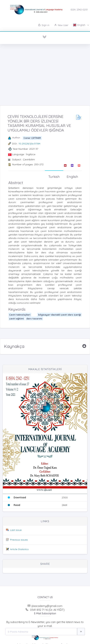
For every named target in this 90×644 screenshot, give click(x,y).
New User (61, 25)
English (80, 25)
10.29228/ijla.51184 (29, 144)
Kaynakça (14, 346)
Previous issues (19, 540)
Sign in (44, 25)
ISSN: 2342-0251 (79, 10)
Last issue (16, 530)
